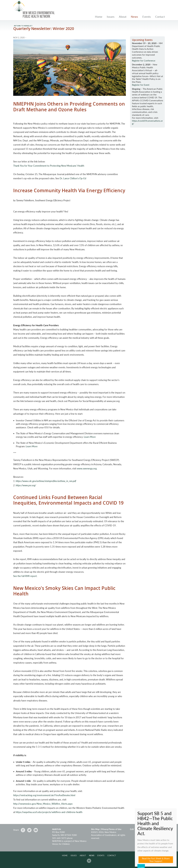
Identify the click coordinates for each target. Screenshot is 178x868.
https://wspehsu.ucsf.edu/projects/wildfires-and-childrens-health (49, 812)
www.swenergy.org (87, 468)
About (123, 17)
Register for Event (141, 85)
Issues (111, 17)
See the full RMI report (25, 576)
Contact (160, 17)
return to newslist (23, 26)
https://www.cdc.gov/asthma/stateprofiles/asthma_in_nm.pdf (46, 481)
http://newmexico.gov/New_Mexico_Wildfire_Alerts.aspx (43, 804)
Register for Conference (144, 61)
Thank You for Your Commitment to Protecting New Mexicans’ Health (49, 166)
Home (99, 17)
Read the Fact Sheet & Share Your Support (156, 860)
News (134, 17)
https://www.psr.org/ (26, 485)
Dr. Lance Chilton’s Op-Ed (73, 178)
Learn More (90, 437)
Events (147, 17)
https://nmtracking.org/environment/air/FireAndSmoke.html (44, 795)
